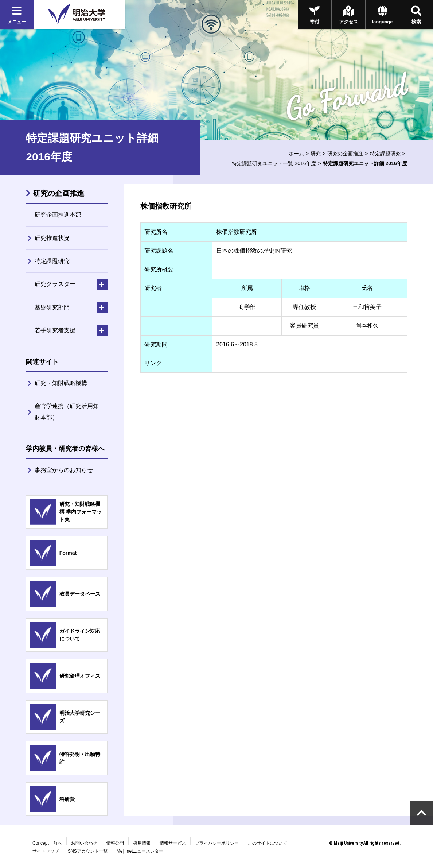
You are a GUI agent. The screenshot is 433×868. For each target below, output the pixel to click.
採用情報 (142, 843)
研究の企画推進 (345, 154)
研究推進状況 (52, 238)
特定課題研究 (385, 154)
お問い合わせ (84, 843)
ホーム (296, 154)
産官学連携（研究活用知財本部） (67, 412)
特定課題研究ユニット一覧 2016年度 (274, 163)
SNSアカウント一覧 (88, 851)
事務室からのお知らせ (64, 470)
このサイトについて (268, 843)
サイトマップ (46, 851)
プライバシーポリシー (217, 843)
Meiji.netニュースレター (140, 851)
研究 (316, 154)
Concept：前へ (47, 843)
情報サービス (173, 843)
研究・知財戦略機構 (61, 383)
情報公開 (115, 843)
